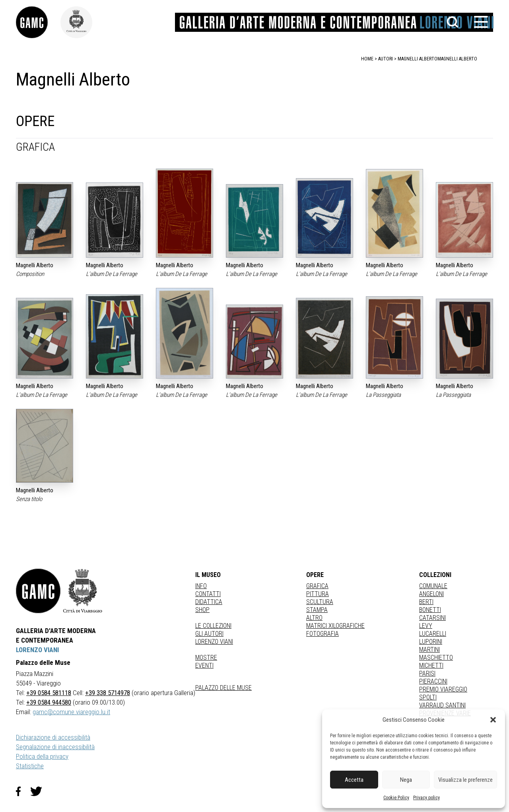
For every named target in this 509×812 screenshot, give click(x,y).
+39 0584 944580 (49, 702)
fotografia (322, 634)
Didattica (209, 602)
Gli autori (209, 634)
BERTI (426, 602)
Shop (202, 610)
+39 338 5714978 (108, 693)
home (367, 59)
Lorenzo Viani (214, 642)
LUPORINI (431, 642)
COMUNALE (433, 586)
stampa (317, 610)
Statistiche (30, 766)
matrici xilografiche (335, 626)
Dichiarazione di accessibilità (53, 737)
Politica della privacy (42, 756)
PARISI (427, 673)
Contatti (208, 594)
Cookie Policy (396, 798)
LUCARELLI (433, 634)
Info (201, 586)
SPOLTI (428, 697)
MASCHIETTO (436, 658)
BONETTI (430, 610)
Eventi (204, 665)
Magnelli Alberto (457, 59)
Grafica (317, 586)
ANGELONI (431, 594)
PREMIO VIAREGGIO (443, 689)
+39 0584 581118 (49, 693)
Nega (406, 780)
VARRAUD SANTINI (442, 705)
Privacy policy (426, 798)
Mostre (206, 658)
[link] (38, 22)
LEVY (426, 626)
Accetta (354, 780)
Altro (314, 618)
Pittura (318, 594)
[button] (493, 720)
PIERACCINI (433, 681)
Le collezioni (213, 626)
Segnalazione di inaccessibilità (55, 747)
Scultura (320, 602)
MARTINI (429, 650)
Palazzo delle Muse (223, 688)
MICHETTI (431, 665)
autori (386, 59)
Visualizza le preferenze (465, 780)
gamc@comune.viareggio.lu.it (71, 712)
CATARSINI (432, 618)
